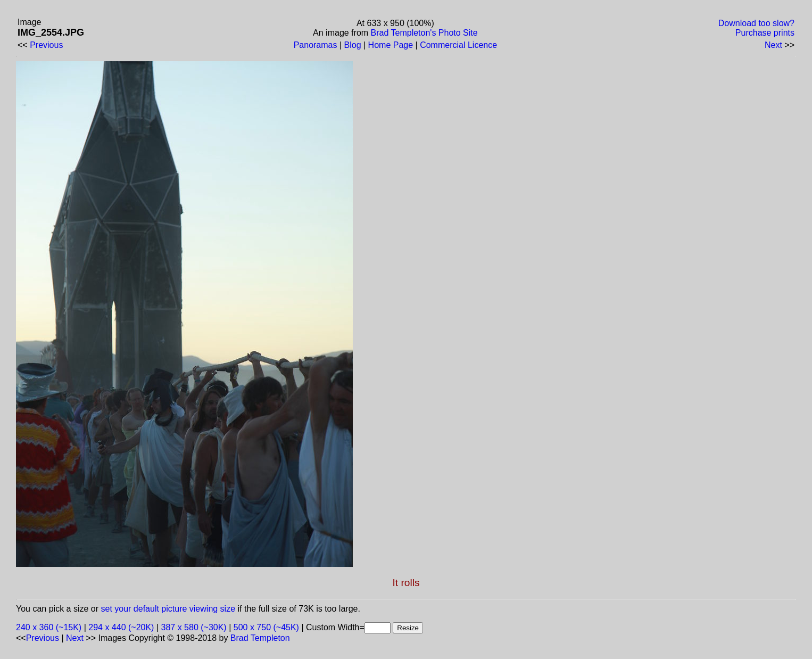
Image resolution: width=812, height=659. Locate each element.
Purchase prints (765, 33)
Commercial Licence (458, 45)
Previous (46, 45)
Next (773, 45)
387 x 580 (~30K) (194, 627)
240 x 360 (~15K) (49, 627)
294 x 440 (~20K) (121, 627)
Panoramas (316, 45)
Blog (353, 45)
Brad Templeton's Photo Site (424, 33)
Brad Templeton (260, 638)
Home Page (391, 45)
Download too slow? (756, 23)
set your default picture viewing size (168, 609)
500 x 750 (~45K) (266, 627)
